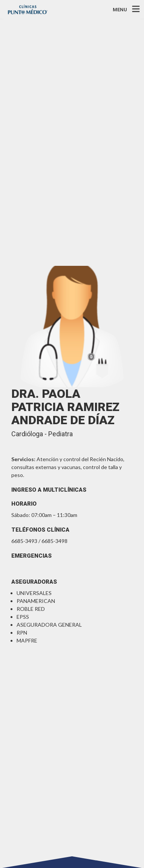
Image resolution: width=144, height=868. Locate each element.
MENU (120, 9)
